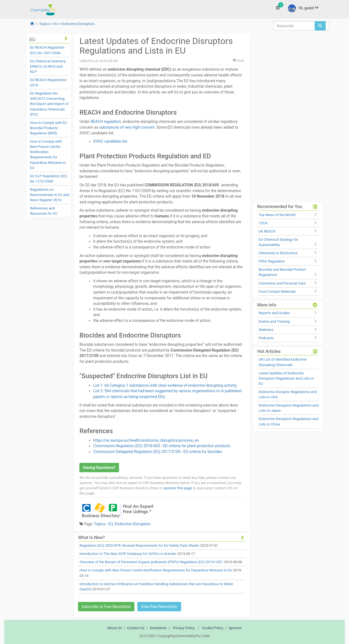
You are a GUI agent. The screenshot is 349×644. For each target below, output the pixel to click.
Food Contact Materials (277, 291)
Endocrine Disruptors (78, 24)
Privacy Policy (184, 628)
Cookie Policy (213, 628)
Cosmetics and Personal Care (282, 283)
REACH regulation (106, 121)
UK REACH (267, 231)
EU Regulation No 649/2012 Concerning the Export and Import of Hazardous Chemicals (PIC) (49, 104)
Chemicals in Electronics (278, 253)
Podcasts (266, 338)
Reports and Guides (274, 313)
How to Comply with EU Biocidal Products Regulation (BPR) (49, 128)
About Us (114, 628)
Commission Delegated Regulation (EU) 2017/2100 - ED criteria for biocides (158, 452)
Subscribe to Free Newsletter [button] (106, 607)
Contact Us (136, 628)
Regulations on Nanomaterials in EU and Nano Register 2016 (49, 195)
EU (56, 24)
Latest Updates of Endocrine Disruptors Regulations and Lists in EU (286, 378)
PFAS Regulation (272, 261)
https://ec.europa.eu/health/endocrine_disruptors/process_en (146, 440)
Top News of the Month (277, 215)
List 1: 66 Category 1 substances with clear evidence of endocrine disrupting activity (165, 385)
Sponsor (235, 628)
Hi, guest (303, 8)
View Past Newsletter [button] (159, 607)
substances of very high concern (127, 127)
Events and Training (274, 321)
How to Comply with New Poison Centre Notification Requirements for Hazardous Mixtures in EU (156, 570)
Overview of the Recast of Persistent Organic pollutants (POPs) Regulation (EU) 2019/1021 (151, 562)
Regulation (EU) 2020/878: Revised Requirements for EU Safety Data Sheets (139, 545)
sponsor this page (178, 488)
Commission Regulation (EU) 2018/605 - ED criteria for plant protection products (162, 446)
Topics (44, 24)
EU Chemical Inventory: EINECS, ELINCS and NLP (48, 66)
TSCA (263, 223)
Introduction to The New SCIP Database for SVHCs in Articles (128, 554)
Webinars (266, 330)
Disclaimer (158, 628)
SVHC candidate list (110, 141)
